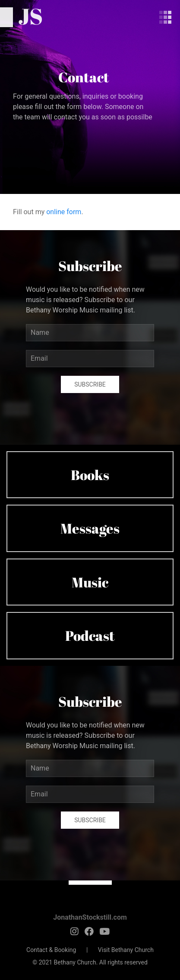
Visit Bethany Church (126, 950)
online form (64, 212)
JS (30, 16)
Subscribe (90, 384)
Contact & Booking (51, 950)
